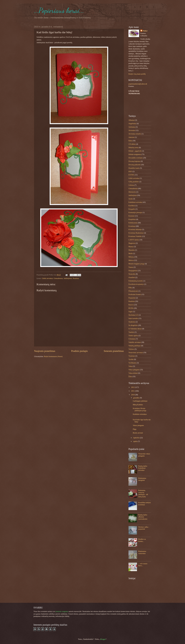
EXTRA (131, 175)
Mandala (132, 250)
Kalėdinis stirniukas (140, 414)
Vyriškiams (132, 363)
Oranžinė (132, 277)
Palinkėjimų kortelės (136, 281)
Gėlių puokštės (134, 182)
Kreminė (132, 216)
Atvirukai (132, 130)
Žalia (130, 377)
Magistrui (132, 243)
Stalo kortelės (133, 318)
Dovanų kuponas (134, 161)
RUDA (131, 308)
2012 (133, 387)
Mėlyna (131, 257)
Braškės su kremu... (142, 540)
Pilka (130, 288)
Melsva (131, 260)
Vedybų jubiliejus (135, 346)
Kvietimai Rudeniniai (136, 233)
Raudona (76, 278)
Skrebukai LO (133, 315)
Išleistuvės (132, 192)
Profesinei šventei (135, 294)
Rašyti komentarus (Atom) (53, 356)
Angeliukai (132, 124)
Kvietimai (132, 226)
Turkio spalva (133, 336)
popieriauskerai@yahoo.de (138, 84)
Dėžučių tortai (133, 148)
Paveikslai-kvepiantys (136, 284)
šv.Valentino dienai (135, 329)
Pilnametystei (133, 291)
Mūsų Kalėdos (138, 405)
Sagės (130, 312)
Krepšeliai (132, 219)
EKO (130, 171)
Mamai (131, 247)
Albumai (132, 120)
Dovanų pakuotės (135, 165)
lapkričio (137, 438)
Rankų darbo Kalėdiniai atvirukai (143, 468)
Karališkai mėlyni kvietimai (144, 504)
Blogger (103, 639)
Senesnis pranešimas (114, 351)
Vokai (130, 366)
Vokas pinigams (134, 370)
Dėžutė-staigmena (135, 154)
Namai (131, 267)
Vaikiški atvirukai (135, 342)
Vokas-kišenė (133, 373)
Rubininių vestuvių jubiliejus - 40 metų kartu (143, 493)
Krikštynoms (133, 223)
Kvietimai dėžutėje (135, 229)
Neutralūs (132, 274)
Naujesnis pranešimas (45, 351)
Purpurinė (132, 298)
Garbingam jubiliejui (140, 401)
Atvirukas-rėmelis (135, 134)
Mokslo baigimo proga (136, 264)
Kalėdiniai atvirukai (135, 202)
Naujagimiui (133, 271)
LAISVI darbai (134, 240)
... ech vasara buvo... (143, 565)
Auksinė (131, 137)
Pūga (135, 429)
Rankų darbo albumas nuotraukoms (143, 517)
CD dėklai (132, 144)
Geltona (131, 185)
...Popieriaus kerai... (59, 10)
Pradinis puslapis (79, 351)
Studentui (132, 322)
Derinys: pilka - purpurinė (144, 528)
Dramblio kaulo (134, 168)
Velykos (131, 349)
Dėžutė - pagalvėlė (135, 151)
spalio (136, 441)
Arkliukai (132, 127)
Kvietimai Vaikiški (135, 236)
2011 (133, 391)
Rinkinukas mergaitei (142, 479)
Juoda (130, 199)
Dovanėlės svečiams (136, 158)
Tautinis (131, 332)
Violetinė (132, 356)
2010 (133, 395)
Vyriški (131, 359)
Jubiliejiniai (68, 278)
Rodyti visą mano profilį (137, 74)
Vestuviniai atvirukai (136, 353)
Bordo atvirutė (138, 433)
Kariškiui (132, 206)
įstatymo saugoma (62, 611)
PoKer (145, 31)
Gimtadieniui (58, 278)
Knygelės (132, 209)
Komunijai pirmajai (135, 212)
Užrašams (132, 339)
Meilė (130, 253)
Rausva (131, 305)
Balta (130, 141)
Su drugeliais (133, 325)
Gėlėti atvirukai (47, 278)
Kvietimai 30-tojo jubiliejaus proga (140, 409)
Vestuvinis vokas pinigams (144, 455)
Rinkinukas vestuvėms (142, 552)
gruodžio (137, 398)
